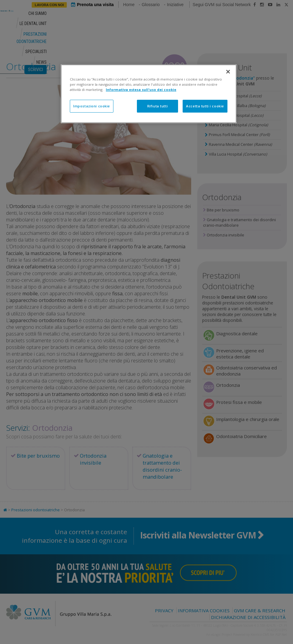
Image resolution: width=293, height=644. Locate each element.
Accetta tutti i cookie (205, 106)
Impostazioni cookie (92, 106)
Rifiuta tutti (157, 106)
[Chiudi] (228, 72)
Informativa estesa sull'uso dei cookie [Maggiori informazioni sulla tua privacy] (141, 90)
